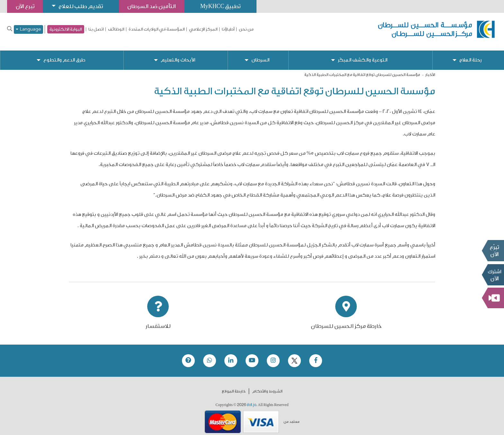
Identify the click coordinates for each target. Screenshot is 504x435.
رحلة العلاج (471, 55)
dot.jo (251, 400)
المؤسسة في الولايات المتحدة (157, 29)
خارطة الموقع (234, 386)
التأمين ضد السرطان (154, 6)
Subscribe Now (493, 275)
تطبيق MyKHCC (224, 6)
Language (28, 29)
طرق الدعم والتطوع (64, 55)
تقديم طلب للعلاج (82, 6)
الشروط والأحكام (267, 386)
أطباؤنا (228, 29)
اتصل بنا (96, 29)
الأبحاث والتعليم (178, 55)
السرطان (260, 55)
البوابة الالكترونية (66, 29)
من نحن (246, 29)
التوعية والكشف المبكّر (362, 55)
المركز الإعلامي (203, 29)
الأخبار (430, 69)
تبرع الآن (493, 251)
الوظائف (116, 29)
